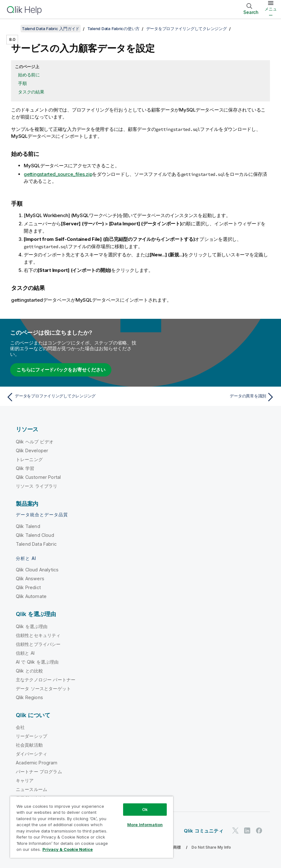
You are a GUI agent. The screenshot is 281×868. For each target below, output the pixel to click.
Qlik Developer (32, 450)
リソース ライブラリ (37, 486)
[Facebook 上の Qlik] (259, 830)
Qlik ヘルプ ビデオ (35, 442)
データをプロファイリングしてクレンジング (187, 29)
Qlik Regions (29, 697)
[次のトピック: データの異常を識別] (210, 397)
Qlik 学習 (25, 468)
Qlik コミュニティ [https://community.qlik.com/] (204, 831)
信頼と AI (25, 653)
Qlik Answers (30, 579)
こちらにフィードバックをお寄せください (61, 370)
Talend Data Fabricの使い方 (114, 29)
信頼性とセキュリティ (38, 635)
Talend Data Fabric (36, 544)
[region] (92, 827)
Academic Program (37, 763)
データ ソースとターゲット (43, 688)
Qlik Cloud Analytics (37, 570)
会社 (20, 727)
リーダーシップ (31, 736)
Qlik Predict (28, 587)
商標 (177, 847)
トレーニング (29, 459)
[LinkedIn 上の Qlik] (247, 830)
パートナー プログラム (39, 772)
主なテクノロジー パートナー (46, 680)
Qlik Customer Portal (38, 477)
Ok (145, 809)
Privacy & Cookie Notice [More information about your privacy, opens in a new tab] (68, 849)
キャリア (25, 780)
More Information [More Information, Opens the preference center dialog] (145, 825)
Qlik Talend (28, 526)
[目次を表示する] (13, 29)
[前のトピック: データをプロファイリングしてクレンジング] (71, 397)
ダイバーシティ (31, 754)
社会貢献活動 (29, 745)
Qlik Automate (31, 596)
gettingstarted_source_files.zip (58, 174)
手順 (22, 83)
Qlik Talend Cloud (35, 535)
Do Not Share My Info (211, 847)
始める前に (29, 75)
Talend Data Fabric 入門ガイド (51, 29)
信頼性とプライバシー (38, 644)
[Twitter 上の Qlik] (235, 830)
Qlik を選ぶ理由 (32, 626)
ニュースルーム (31, 789)
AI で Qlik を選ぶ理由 (37, 662)
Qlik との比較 (29, 671)
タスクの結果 (31, 92)
